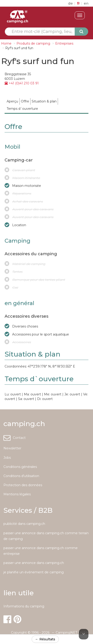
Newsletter (12, 448)
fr (79, 3)
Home (6, 43)
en (86, 3)
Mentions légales (17, 494)
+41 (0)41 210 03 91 (22, 83)
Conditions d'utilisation (21, 476)
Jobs (7, 458)
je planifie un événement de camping (34, 572)
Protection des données (23, 485)
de (71, 3)
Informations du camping (24, 606)
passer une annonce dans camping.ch (34, 563)
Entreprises (64, 43)
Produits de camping (33, 43)
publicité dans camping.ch (24, 524)
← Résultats (45, 639)
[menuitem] (12, 101)
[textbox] (42, 32)
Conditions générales (20, 467)
